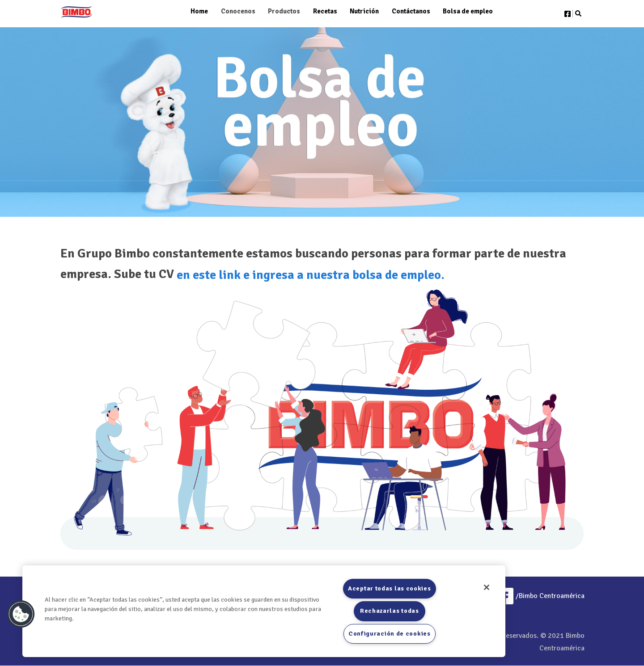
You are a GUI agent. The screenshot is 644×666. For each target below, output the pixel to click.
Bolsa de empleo (468, 11)
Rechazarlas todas (390, 611)
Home (199, 11)
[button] (21, 614)
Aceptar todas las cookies (390, 588)
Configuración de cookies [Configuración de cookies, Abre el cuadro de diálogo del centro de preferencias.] (390, 634)
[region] (264, 611)
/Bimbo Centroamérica (541, 596)
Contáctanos (411, 11)
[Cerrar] (487, 587)
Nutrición (364, 11)
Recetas (325, 11)
